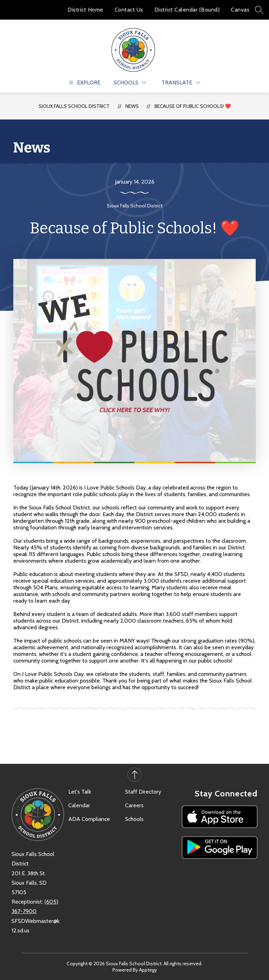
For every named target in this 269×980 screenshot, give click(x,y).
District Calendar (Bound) (187, 10)
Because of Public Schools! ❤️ (193, 106)
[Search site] (259, 10)
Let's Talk (80, 792)
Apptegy (148, 970)
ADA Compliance (89, 819)
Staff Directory (143, 792)
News (132, 106)
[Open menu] (84, 83)
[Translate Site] (181, 83)
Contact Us (129, 10)
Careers (134, 805)
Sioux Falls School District (74, 106)
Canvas (240, 10)
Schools (134, 819)
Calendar (79, 805)
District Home (85, 10)
